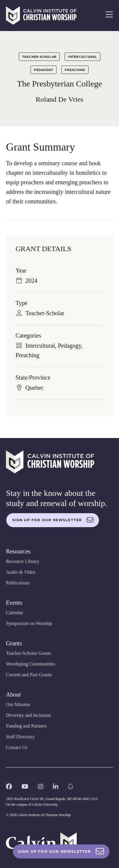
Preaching (75, 70)
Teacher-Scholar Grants (29, 653)
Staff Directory (20, 737)
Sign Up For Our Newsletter (61, 851)
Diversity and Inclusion (28, 715)
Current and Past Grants (29, 675)
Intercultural (82, 57)
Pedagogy (44, 70)
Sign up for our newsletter (53, 520)
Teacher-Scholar (39, 57)
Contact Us (17, 747)
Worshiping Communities (31, 664)
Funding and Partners (26, 726)
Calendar (15, 613)
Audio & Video (21, 572)
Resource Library (23, 561)
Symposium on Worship (29, 623)
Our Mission (18, 704)
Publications (18, 583)
